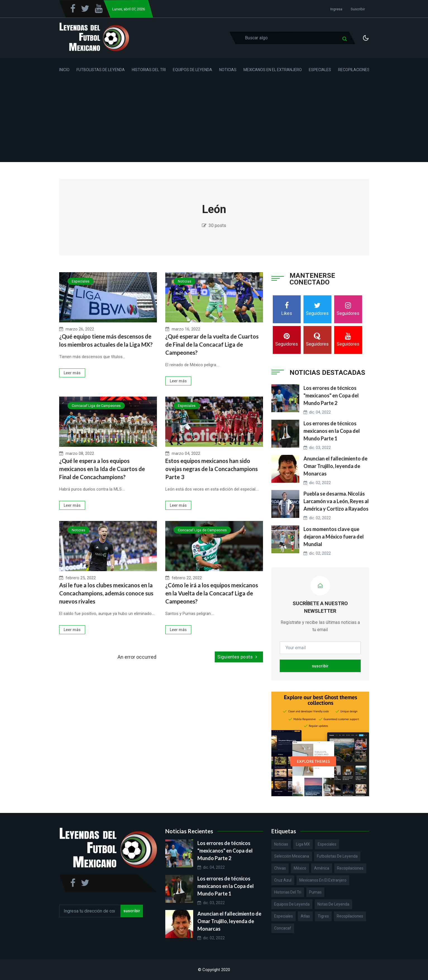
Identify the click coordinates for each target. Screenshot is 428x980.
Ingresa (336, 9)
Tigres (323, 916)
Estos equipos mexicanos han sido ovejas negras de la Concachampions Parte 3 (211, 469)
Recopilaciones (354, 70)
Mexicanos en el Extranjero (273, 70)
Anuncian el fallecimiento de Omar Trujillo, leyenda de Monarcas (335, 466)
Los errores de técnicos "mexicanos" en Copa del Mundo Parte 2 (331, 395)
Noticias (228, 70)
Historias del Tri (149, 70)
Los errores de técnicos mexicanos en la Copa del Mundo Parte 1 (332, 431)
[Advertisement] (214, 123)
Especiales (320, 70)
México (300, 868)
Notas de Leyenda (333, 904)
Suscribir (358, 9)
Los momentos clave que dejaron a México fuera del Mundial (334, 537)
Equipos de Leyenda (193, 70)
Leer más (72, 373)
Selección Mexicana (292, 856)
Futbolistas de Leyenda (101, 70)
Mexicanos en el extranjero (323, 880)
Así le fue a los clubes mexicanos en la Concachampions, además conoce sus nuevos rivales (106, 593)
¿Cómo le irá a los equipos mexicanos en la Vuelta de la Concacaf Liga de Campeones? (212, 593)
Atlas (305, 916)
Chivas (280, 868)
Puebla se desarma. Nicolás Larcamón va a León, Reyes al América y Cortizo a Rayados (336, 501)
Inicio (64, 70)
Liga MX (303, 844)
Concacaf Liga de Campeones (96, 406)
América (322, 868)
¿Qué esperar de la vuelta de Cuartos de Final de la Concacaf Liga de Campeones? (212, 344)
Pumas (315, 892)
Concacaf (283, 928)
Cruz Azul (283, 880)
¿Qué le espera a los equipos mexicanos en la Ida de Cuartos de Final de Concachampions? (102, 469)
